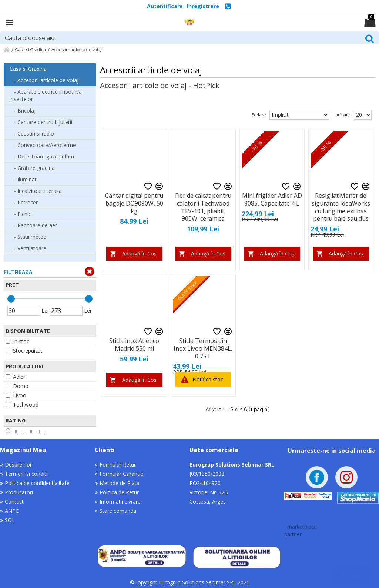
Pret (12, 285)
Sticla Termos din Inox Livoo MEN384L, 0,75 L (203, 348)
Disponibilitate (28, 331)
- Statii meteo (28, 237)
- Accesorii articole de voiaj (44, 80)
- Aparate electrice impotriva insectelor (46, 95)
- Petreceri (24, 202)
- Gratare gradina (32, 168)
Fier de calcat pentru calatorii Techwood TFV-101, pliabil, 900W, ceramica (203, 207)
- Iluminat (23, 179)
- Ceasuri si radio (32, 133)
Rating (16, 420)
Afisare (343, 115)
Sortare (259, 115)
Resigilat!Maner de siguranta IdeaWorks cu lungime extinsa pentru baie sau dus (341, 207)
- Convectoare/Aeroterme (43, 145)
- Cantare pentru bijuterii (41, 122)
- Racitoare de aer (33, 225)
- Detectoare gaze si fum (42, 156)
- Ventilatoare (28, 248)
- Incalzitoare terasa (36, 191)
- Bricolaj (23, 111)
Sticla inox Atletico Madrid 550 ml (134, 345)
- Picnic (20, 214)
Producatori (24, 366)
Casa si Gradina (31, 50)
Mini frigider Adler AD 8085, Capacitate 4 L (272, 200)
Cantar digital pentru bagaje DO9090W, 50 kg (134, 203)
